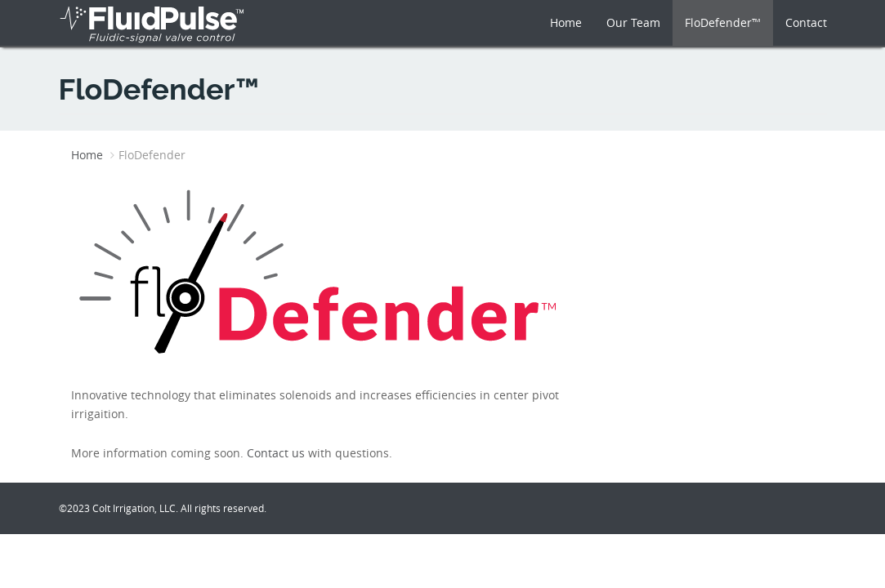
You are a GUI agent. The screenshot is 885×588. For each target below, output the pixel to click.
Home (566, 22)
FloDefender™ (723, 22)
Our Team (633, 22)
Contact (806, 22)
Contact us (276, 453)
